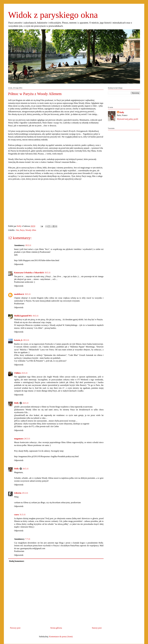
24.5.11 (26, 403)
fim (17, 230)
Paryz (22, 230)
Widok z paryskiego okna (53, 15)
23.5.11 (25, 373)
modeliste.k (19, 294)
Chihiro (18, 373)
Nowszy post (15, 628)
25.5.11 (25, 493)
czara (17, 515)
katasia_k (18, 340)
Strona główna (56, 628)
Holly (17, 403)
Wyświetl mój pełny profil (128, 119)
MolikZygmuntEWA (23, 316)
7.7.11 (28, 539)
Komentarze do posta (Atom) (61, 637)
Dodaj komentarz (17, 561)
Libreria (18, 493)
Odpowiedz (19, 264)
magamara (19, 439)
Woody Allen (31, 230)
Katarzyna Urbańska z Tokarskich (29, 273)
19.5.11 (28, 245)
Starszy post (97, 628)
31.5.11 (23, 515)
